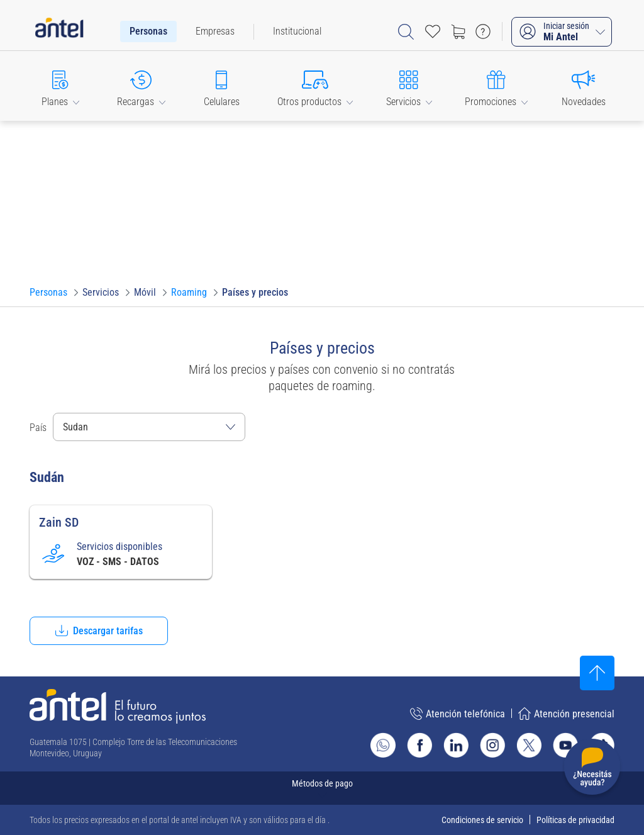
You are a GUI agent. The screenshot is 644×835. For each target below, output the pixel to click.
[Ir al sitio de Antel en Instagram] (492, 745)
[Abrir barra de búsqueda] (406, 32)
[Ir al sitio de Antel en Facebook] (419, 745)
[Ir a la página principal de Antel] (118, 706)
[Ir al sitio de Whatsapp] (383, 745)
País (38, 428)
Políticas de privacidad (575, 820)
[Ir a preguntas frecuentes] (483, 31)
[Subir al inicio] (597, 673)
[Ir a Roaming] (189, 293)
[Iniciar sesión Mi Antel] (562, 32)
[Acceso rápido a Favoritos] (433, 31)
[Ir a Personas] (48, 293)
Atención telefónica (458, 714)
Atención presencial (566, 714)
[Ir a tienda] (458, 31)
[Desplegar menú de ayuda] (592, 769)
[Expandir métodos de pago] (322, 788)
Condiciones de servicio (482, 820)
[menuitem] (148, 31)
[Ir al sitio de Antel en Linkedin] (456, 745)
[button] (60, 86)
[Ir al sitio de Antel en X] (529, 745)
